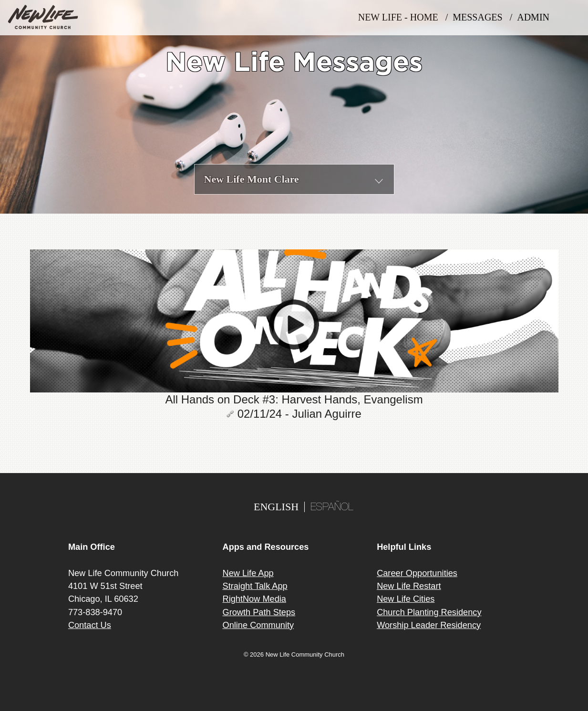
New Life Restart (409, 586)
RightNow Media (254, 599)
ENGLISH (276, 507)
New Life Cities (406, 599)
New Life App (248, 573)
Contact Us (90, 625)
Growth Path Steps (259, 612)
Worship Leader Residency (429, 625)
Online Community (258, 625)
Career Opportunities (417, 573)
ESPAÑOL (332, 508)
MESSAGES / (485, 17)
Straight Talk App (255, 586)
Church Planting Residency (429, 612)
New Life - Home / (406, 17)
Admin (537, 17)
